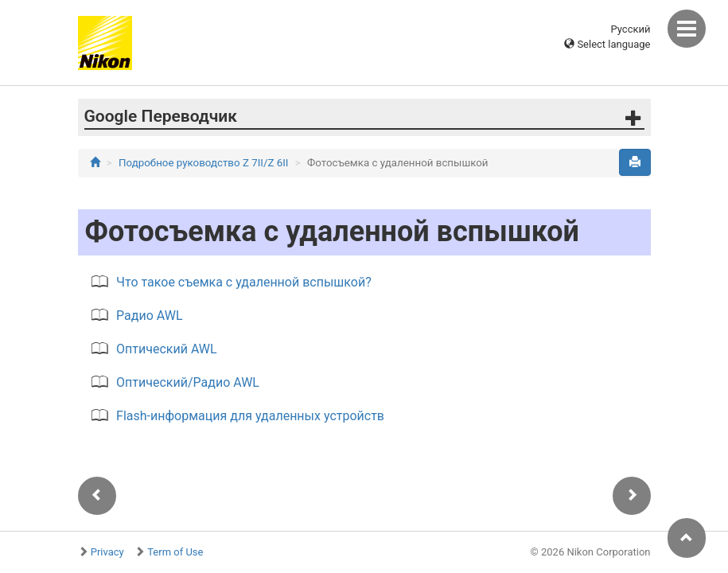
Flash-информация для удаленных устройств (250, 416)
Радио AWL (149, 316)
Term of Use (175, 552)
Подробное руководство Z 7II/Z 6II (203, 163)
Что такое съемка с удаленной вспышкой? (244, 282)
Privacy (107, 552)
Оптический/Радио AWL (188, 382)
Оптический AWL (167, 349)
